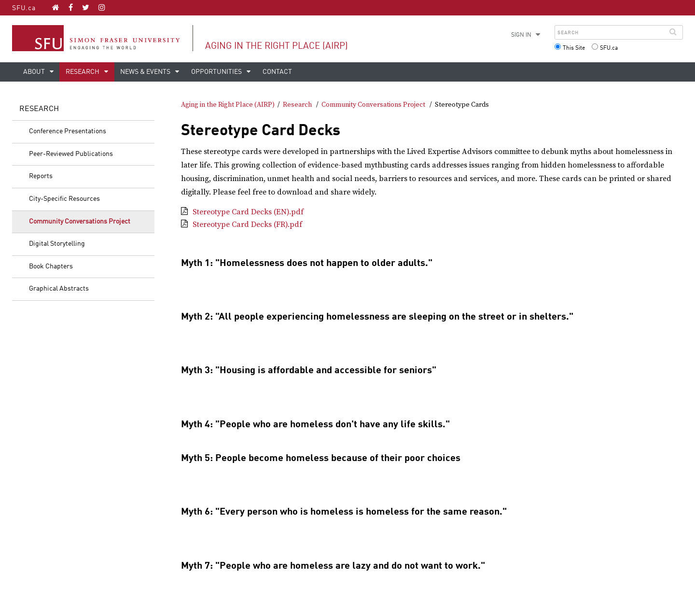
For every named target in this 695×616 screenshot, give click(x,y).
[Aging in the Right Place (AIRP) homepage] (56, 7)
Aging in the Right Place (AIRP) (277, 46)
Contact (277, 72)
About (35, 72)
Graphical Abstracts (59, 289)
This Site (574, 48)
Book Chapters (51, 266)
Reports (41, 176)
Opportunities (217, 72)
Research (83, 72)
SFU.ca (24, 8)
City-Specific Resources (64, 199)
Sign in (521, 35)
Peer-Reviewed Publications (71, 154)
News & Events (146, 72)
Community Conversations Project (80, 222)
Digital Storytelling (57, 244)
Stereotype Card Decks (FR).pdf (247, 224)
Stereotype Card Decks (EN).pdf (248, 212)
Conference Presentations (68, 131)
